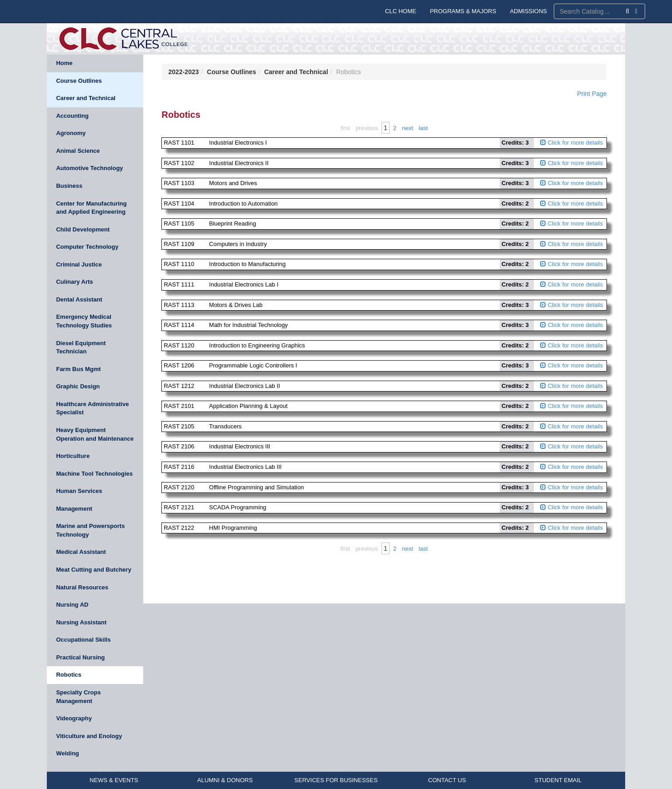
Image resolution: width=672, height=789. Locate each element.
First (345, 128)
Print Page (592, 94)
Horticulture (73, 456)
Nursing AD (72, 605)
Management (74, 509)
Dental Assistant (79, 299)
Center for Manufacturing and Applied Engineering (91, 208)
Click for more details (572, 143)
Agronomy (71, 133)
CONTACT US (447, 780)
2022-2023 (183, 72)
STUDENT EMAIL (558, 780)
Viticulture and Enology (89, 736)
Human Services (79, 491)
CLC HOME (401, 11)
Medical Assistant (81, 552)
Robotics (69, 675)
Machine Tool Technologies (94, 474)
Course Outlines (79, 81)
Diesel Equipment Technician (81, 347)
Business (69, 186)
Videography (74, 718)
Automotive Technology (89, 168)
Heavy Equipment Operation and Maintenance (95, 434)
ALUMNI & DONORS (225, 780)
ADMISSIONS (528, 11)
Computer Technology (87, 247)
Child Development (83, 229)
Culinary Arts (74, 282)
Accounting (72, 116)
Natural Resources (82, 587)
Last (423, 128)
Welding (67, 753)
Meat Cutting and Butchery (93, 570)
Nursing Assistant (81, 622)
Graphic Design (78, 386)
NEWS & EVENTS (114, 780)
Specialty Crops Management (78, 697)
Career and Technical (86, 98)
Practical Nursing (80, 657)
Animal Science (78, 151)
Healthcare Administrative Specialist (92, 408)
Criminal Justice (79, 264)
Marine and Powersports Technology (90, 530)
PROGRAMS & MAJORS (463, 11)
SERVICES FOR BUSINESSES (336, 780)
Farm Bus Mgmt (78, 369)
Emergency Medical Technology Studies (84, 321)
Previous (367, 128)
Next (408, 128)
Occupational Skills (83, 640)
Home (64, 63)
